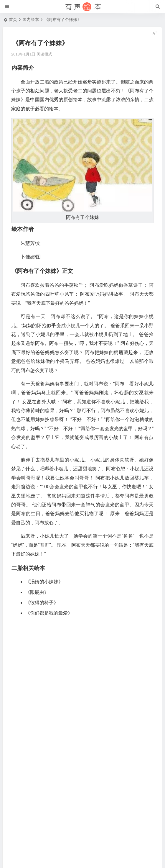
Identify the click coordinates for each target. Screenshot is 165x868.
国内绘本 (31, 19)
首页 (13, 19)
